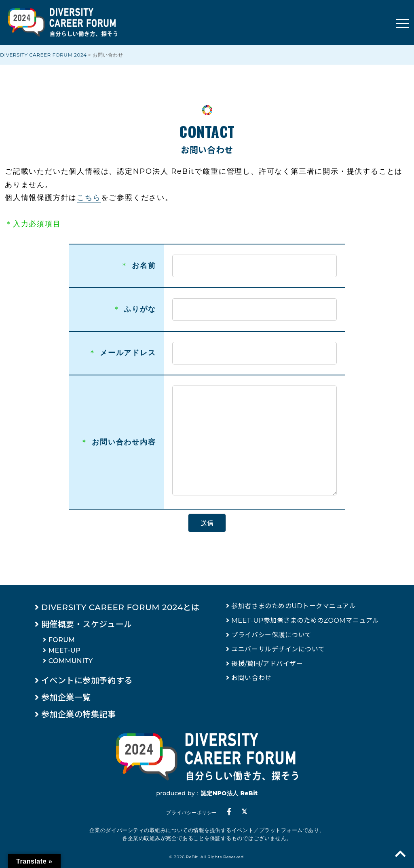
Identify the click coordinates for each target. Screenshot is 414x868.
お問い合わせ (251, 678)
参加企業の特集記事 (79, 714)
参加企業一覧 (66, 697)
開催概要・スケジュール (87, 624)
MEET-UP (65, 650)
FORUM (62, 640)
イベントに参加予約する (87, 680)
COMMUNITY (71, 661)
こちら (89, 198)
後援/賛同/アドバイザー (267, 664)
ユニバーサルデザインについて (278, 649)
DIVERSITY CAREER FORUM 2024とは (120, 607)
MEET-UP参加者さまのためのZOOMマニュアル (305, 620)
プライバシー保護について (271, 635)
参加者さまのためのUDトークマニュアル (294, 606)
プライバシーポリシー (191, 812)
